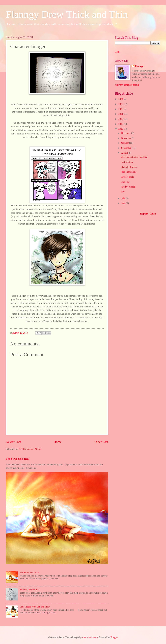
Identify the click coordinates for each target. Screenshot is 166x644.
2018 (121, 129)
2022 (121, 109)
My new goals (127, 177)
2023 (121, 104)
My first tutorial (128, 187)
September (126, 148)
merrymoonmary (90, 637)
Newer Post (13, 442)
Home (58, 442)
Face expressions (128, 172)
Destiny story (127, 162)
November (126, 138)
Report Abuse (148, 214)
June (124, 203)
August (125, 153)
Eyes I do (125, 182)
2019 (121, 124)
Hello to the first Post (30, 590)
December (126, 133)
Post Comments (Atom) (30, 449)
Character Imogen (129, 167)
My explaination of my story (134, 157)
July (123, 198)
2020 (121, 119)
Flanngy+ (140, 66)
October (125, 143)
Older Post (101, 442)
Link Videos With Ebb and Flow (35, 607)
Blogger (114, 637)
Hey (122, 192)
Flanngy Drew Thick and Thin (67, 14)
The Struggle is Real (18, 459)
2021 (121, 114)
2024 (121, 99)
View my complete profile (127, 85)
